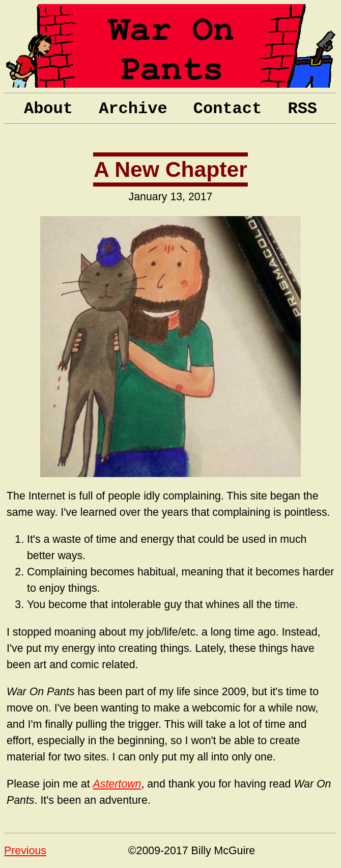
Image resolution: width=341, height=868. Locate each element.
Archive (133, 109)
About (48, 109)
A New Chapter (170, 170)
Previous (25, 851)
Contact (228, 109)
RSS (302, 109)
